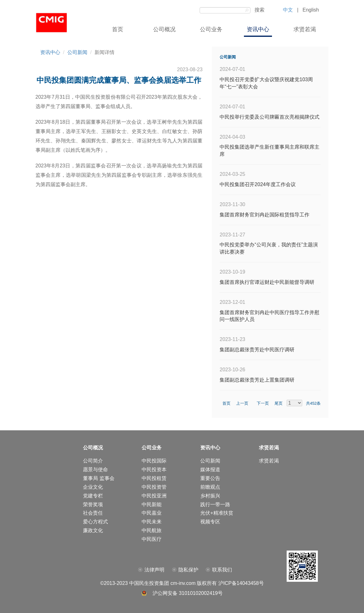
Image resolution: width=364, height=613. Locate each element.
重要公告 (210, 478)
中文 (288, 10)
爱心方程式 (95, 522)
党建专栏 (93, 496)
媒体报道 (210, 470)
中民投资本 (154, 470)
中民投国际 (154, 461)
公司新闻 (77, 52)
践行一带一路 (215, 504)
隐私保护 (188, 570)
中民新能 (152, 504)
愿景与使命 (95, 470)
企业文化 (93, 487)
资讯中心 (258, 29)
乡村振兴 (210, 496)
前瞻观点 (210, 487)
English (311, 10)
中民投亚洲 (154, 496)
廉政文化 (93, 530)
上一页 (245, 403)
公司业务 (211, 29)
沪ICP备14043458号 (241, 583)
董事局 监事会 (99, 478)
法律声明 (154, 570)
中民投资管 (154, 487)
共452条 (312, 403)
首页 (118, 29)
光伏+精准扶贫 (217, 513)
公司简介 (93, 461)
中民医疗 (152, 539)
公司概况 (164, 29)
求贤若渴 (305, 29)
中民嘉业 (152, 513)
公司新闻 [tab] (228, 57)
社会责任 (93, 513)
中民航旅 (152, 530)
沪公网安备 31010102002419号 (188, 593)
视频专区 (210, 522)
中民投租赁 (154, 478)
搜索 (258, 10)
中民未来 (152, 522)
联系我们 (222, 570)
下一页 (266, 403)
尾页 (279, 403)
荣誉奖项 (93, 504)
